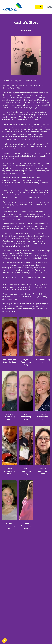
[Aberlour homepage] (12, 7)
